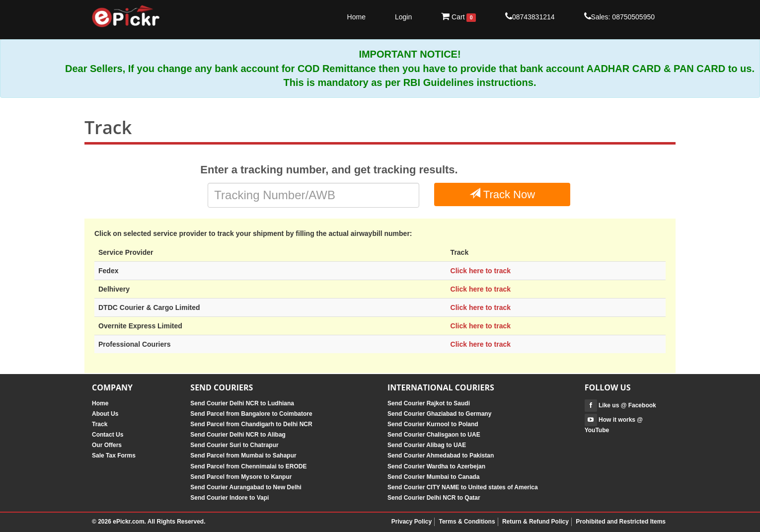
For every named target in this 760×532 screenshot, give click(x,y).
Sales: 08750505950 (619, 16)
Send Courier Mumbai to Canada (433, 477)
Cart (458, 17)
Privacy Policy (412, 522)
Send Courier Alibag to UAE (427, 445)
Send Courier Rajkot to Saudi (429, 403)
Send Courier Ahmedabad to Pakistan (441, 456)
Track (100, 424)
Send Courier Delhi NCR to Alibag (238, 435)
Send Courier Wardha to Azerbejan (436, 466)
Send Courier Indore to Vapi (229, 498)
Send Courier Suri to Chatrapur (234, 445)
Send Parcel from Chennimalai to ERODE (248, 466)
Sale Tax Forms (114, 456)
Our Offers (107, 445)
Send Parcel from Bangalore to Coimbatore (251, 414)
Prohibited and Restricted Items (621, 522)
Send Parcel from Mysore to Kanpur (241, 477)
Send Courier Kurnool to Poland (433, 424)
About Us (105, 414)
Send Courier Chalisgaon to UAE (434, 435)
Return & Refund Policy (535, 522)
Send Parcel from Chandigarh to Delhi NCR (251, 424)
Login (403, 17)
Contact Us (108, 435)
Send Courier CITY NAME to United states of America (463, 487)
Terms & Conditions (467, 522)
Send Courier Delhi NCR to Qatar (434, 498)
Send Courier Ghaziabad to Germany (439, 414)
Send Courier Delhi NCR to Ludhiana (242, 403)
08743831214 (530, 16)
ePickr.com (128, 522)
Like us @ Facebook (620, 405)
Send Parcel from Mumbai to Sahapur (243, 456)
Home (356, 17)
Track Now (502, 194)
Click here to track (481, 271)
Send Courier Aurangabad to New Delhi (246, 487)
